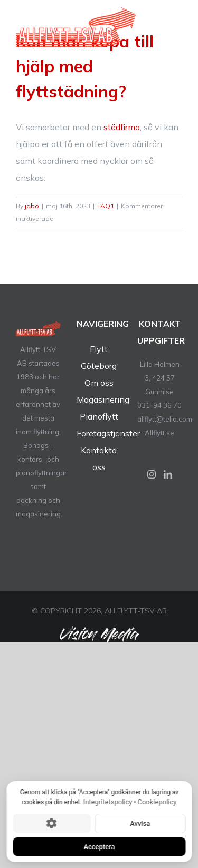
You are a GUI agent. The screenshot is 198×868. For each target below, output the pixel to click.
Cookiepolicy (157, 802)
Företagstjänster (108, 433)
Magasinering (103, 399)
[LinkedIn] (168, 474)
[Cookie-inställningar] (51, 823)
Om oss (99, 383)
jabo (32, 206)
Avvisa (140, 823)
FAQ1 (106, 206)
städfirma (122, 127)
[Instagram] (152, 474)
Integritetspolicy (107, 802)
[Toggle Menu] (175, 32)
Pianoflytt (99, 416)
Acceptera (99, 846)
